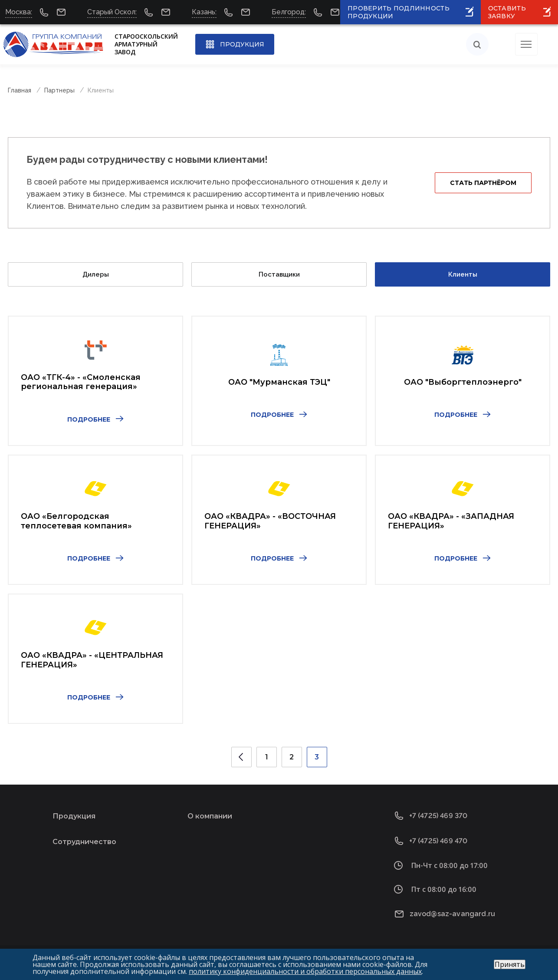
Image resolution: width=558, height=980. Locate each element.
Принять (510, 964)
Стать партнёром (483, 183)
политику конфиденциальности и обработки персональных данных (305, 971)
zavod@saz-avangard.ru (452, 914)
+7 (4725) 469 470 (438, 841)
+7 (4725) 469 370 (438, 816)
